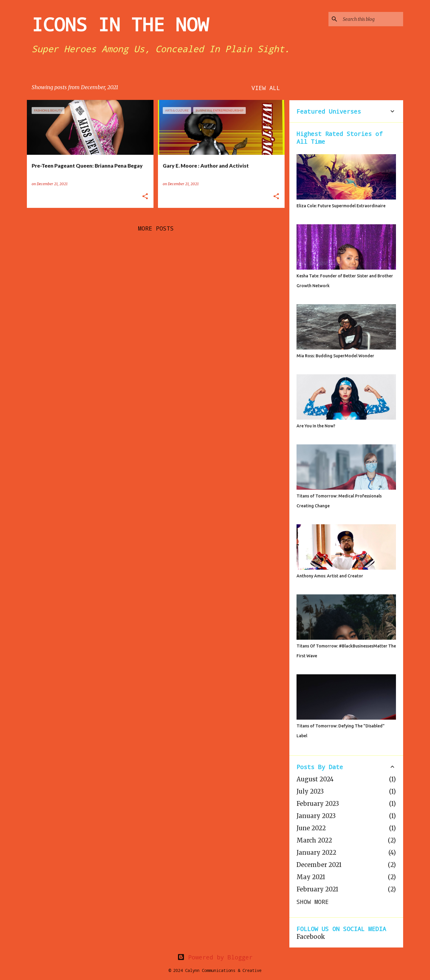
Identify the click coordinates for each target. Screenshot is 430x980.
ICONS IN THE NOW (120, 24)
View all (266, 88)
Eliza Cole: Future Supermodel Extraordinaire (341, 206)
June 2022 (311, 828)
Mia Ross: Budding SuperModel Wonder (335, 356)
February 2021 (317, 889)
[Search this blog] (372, 19)
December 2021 (319, 865)
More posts (156, 228)
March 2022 (314, 840)
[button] (145, 197)
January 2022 (316, 853)
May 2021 (311, 877)
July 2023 (310, 791)
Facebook (311, 937)
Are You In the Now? (316, 426)
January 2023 (316, 816)
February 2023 (318, 804)
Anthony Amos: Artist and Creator (330, 576)
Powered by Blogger (215, 957)
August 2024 (315, 779)
